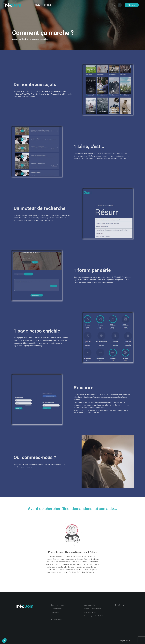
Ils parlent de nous (57, 620)
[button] (4, 641)
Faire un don (55, 612)
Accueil (37, 5)
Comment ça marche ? (58, 605)
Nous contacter (56, 616)
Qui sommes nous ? (57, 609)
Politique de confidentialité (92, 609)
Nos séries (48, 5)
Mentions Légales (89, 605)
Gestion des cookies (90, 612)
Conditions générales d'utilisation (94, 616)
